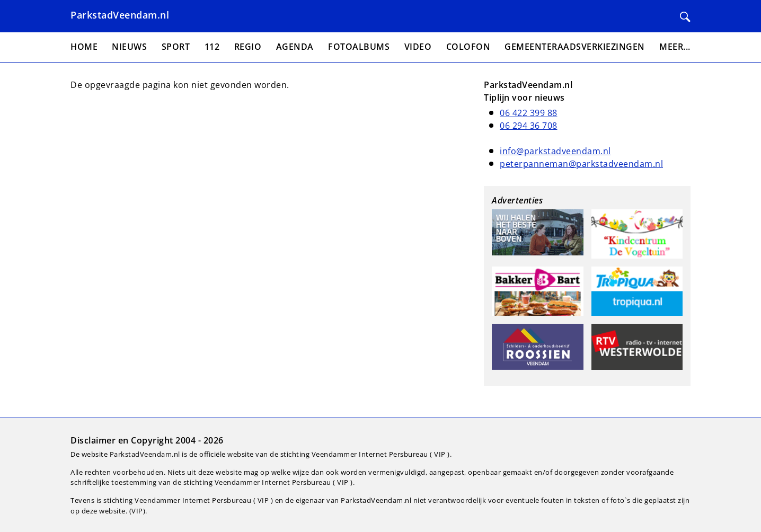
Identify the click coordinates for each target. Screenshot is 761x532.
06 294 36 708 (529, 126)
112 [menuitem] (212, 47)
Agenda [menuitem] (295, 47)
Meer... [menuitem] (675, 47)
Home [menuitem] (84, 47)
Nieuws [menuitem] (129, 47)
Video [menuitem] (418, 47)
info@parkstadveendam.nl (555, 151)
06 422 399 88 (529, 113)
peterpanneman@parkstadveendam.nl (581, 164)
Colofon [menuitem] (468, 47)
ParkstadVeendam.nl (120, 15)
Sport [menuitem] (176, 47)
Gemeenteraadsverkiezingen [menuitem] (575, 47)
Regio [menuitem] (248, 47)
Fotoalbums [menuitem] (359, 47)
